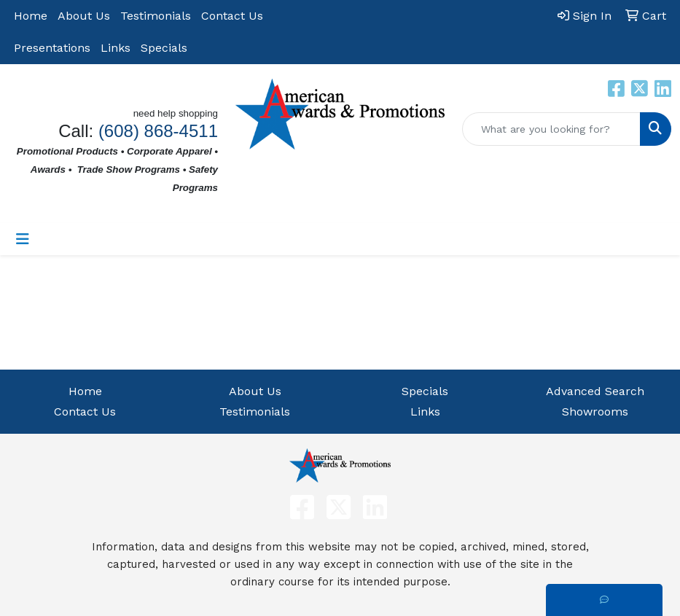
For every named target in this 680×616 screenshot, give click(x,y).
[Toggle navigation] (23, 239)
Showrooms (595, 412)
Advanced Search (595, 391)
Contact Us (232, 16)
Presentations (52, 48)
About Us (84, 16)
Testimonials (156, 16)
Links (116, 48)
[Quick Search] (551, 129)
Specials (164, 48)
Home (31, 16)
